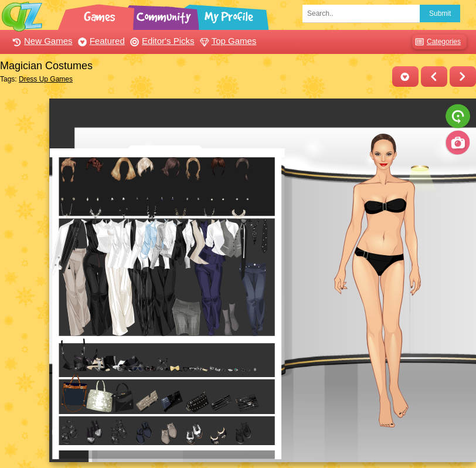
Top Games (227, 41)
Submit (440, 13)
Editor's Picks (161, 41)
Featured (100, 41)
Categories (436, 42)
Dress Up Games (46, 79)
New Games (41, 41)
